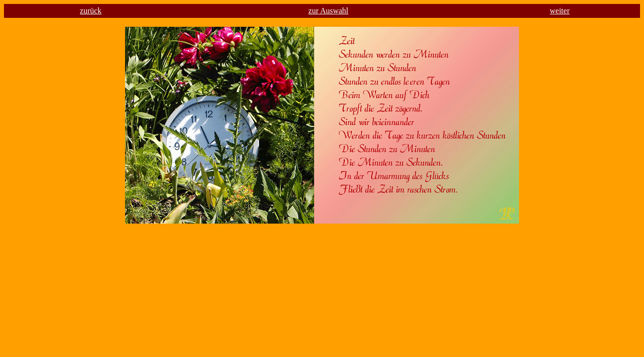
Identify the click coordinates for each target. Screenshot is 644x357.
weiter (560, 11)
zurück (91, 11)
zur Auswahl (328, 11)
